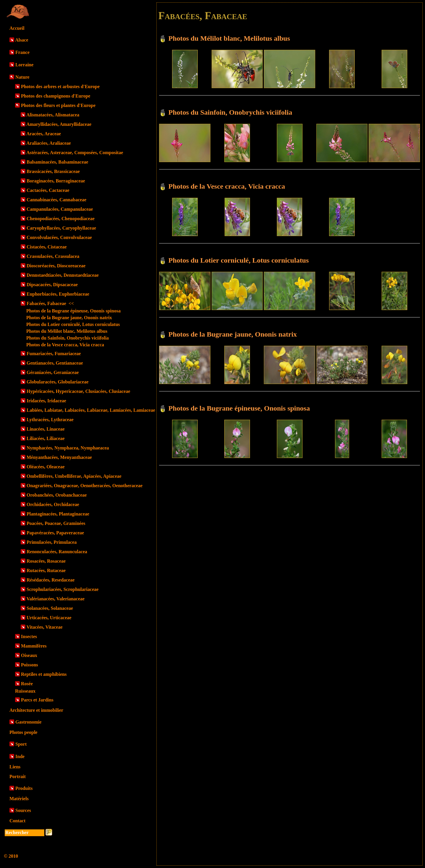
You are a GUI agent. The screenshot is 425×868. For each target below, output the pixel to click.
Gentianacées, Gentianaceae (55, 363)
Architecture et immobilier (36, 710)
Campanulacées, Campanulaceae (60, 209)
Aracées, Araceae (44, 134)
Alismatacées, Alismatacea (53, 115)
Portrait (18, 776)
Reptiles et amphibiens (44, 674)
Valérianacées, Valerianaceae (56, 599)
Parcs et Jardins (37, 700)
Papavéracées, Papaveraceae (55, 533)
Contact (17, 821)
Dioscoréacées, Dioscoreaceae (56, 266)
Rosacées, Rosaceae (46, 561)
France (22, 52)
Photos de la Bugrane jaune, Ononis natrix (69, 318)
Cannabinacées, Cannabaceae (57, 200)
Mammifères (34, 646)
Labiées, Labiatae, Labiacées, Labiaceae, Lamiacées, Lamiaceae (91, 410)
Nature (22, 77)
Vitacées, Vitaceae (45, 627)
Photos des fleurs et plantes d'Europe (58, 105)
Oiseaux (29, 655)
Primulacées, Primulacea (52, 542)
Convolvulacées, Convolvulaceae (59, 237)
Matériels (19, 799)
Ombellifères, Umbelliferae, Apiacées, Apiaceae (74, 476)
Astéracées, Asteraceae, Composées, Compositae (75, 153)
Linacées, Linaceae (46, 429)
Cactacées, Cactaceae (48, 190)
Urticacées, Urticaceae (49, 618)
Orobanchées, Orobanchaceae (57, 495)
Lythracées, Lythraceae (50, 420)
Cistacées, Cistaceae (47, 247)
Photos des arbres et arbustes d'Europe (60, 87)
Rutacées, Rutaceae (46, 570)
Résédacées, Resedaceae (51, 580)
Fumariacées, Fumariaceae (54, 354)
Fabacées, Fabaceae (50, 303)
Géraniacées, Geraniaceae (53, 372)
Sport (21, 744)
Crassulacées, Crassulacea (53, 256)
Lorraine (24, 65)
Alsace (22, 40)
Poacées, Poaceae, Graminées (56, 523)
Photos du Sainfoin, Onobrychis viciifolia (68, 338)
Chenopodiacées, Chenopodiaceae (61, 219)
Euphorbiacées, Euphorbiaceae (58, 294)
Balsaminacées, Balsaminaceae (57, 162)
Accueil (17, 28)
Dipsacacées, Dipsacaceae (52, 285)
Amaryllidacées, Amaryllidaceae (59, 124)
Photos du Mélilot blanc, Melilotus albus (67, 331)
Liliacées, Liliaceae (46, 438)
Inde (20, 756)
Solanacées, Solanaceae (50, 608)
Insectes (29, 636)
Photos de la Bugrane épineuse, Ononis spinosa (73, 311)
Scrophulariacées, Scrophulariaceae (63, 589)
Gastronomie (28, 722)
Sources (23, 810)
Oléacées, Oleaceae (46, 467)
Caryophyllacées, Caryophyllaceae (61, 228)
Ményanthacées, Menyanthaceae (59, 457)
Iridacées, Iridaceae (46, 401)
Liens (15, 767)
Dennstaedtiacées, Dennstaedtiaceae (63, 275)
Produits (24, 788)
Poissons (30, 665)
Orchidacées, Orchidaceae (53, 504)
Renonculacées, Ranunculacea (57, 552)
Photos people (23, 732)
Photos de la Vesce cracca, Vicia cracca (65, 345)
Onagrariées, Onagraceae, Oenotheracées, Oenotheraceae (85, 486)
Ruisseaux (25, 691)
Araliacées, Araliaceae (49, 143)
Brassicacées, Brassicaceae (53, 171)
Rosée (27, 684)
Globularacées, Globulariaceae (58, 382)
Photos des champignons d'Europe (56, 96)
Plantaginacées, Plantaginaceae (58, 514)
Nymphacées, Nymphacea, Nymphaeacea (68, 448)
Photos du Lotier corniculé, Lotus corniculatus (73, 324)
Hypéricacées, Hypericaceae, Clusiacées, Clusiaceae (78, 391)
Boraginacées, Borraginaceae (56, 181)
